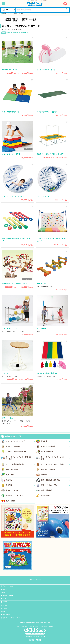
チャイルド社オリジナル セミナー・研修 (55, 458)
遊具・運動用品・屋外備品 (55, 480)
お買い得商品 (20, 501)
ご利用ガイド (5, 608)
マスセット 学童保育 (55, 446)
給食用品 (55, 475)
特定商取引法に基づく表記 (43, 623)
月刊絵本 (55, 441)
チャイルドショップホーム (9, 586)
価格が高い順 (24, 33)
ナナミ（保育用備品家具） (20, 464)
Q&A (3, 612)
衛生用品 (20, 480)
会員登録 (4, 602)
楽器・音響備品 (55, 490)
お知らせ (4, 589)
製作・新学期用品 (20, 470)
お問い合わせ (5, 615)
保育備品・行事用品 (55, 470)
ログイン (4, 605)
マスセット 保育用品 (20, 446)
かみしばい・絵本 (55, 452)
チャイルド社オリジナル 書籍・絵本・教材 (20, 458)
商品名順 (9, 33)
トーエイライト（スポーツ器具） (55, 464)
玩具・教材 (20, 475)
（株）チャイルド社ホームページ (11, 618)
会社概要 (22, 623)
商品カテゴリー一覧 (11, 437)
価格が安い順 (16, 33)
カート (4, 599)
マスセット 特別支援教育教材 (20, 452)
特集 (3, 592)
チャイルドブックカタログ (20, 441)
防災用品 (20, 485)
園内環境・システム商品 (20, 496)
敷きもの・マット (20, 490)
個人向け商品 (55, 496)
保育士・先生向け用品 (55, 485)
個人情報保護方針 (30, 623)
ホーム (5, 14)
